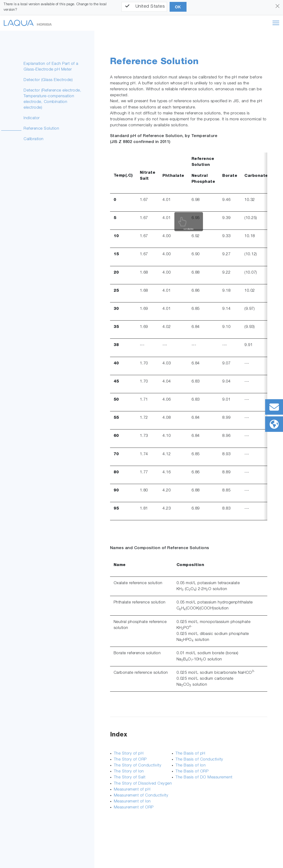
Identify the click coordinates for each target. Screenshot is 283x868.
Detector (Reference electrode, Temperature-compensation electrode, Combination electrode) (52, 99)
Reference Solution (41, 129)
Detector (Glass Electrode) (48, 80)
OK (178, 7)
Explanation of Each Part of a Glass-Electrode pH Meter (51, 67)
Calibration (34, 139)
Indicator (32, 118)
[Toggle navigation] (276, 23)
